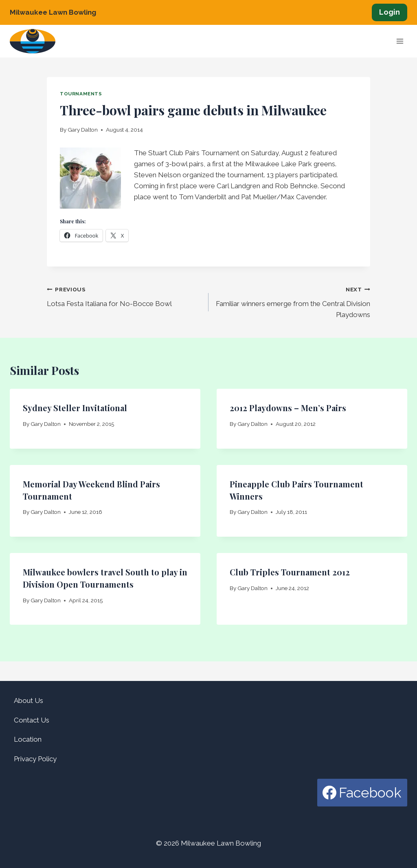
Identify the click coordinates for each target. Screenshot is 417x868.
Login (390, 12)
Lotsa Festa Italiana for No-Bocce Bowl (124, 296)
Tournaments (81, 94)
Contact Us (32, 720)
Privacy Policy (35, 759)
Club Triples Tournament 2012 (290, 572)
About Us (29, 701)
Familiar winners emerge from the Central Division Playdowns (293, 301)
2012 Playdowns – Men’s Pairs (288, 408)
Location (28, 739)
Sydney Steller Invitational (75, 408)
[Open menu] (400, 41)
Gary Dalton (83, 130)
